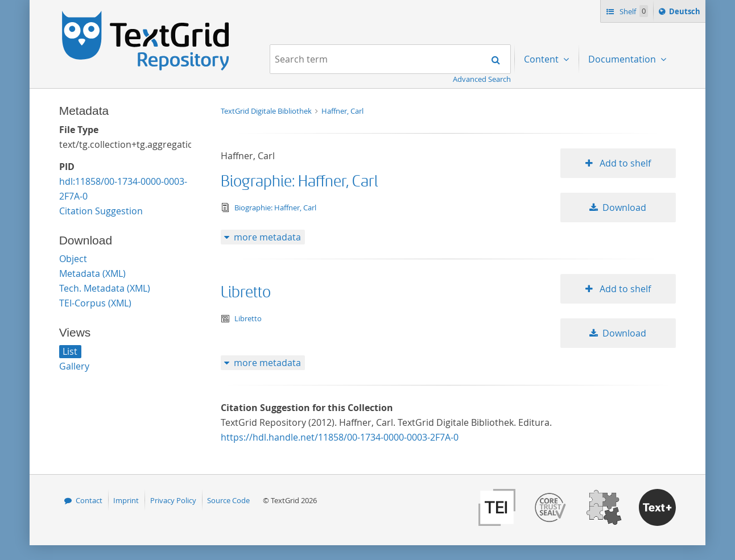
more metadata (267, 237)
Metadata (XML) (92, 273)
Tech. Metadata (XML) (105, 288)
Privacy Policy (173, 500)
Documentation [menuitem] (623, 59)
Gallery (74, 366)
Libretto (246, 293)
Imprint (126, 500)
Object (73, 259)
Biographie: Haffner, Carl (299, 182)
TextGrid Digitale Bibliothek (267, 111)
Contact (89, 500)
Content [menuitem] (542, 59)
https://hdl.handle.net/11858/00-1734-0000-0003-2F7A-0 (340, 437)
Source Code (228, 500)
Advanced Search (482, 79)
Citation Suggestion (101, 211)
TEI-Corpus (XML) (95, 303)
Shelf (633, 11)
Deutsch (686, 13)
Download (624, 208)
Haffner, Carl (342, 111)
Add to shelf (624, 163)
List (70, 351)
